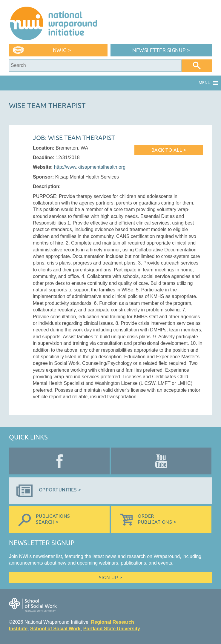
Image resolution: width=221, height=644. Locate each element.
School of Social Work (55, 629)
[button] (205, 83)
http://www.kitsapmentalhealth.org (90, 167)
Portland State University (112, 629)
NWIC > (62, 50)
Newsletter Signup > (161, 50)
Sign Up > (110, 578)
